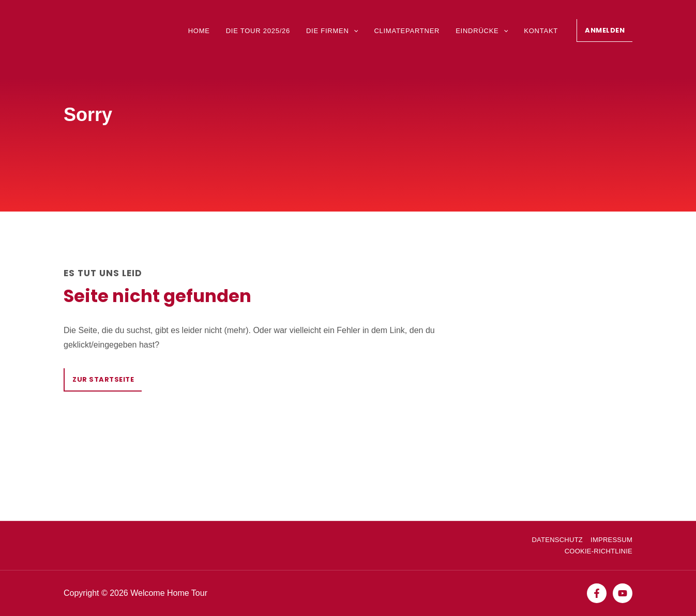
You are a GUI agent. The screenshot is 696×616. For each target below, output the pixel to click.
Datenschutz (557, 540)
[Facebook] (597, 593)
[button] (604, 31)
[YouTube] (623, 593)
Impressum (611, 540)
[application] (354, 31)
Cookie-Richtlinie (599, 551)
